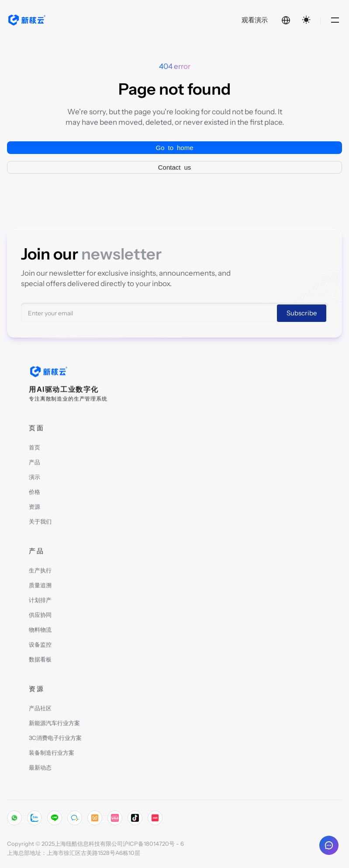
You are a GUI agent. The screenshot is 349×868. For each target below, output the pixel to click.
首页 (35, 449)
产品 (35, 464)
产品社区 (40, 710)
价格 (35, 494)
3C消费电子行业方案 (55, 740)
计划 (35, 602)
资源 (35, 509)
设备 (35, 646)
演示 (35, 479)
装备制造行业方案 (52, 755)
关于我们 (40, 523)
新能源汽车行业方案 (54, 725)
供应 (35, 617)
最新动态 (40, 769)
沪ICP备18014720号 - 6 (153, 844)
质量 (35, 587)
